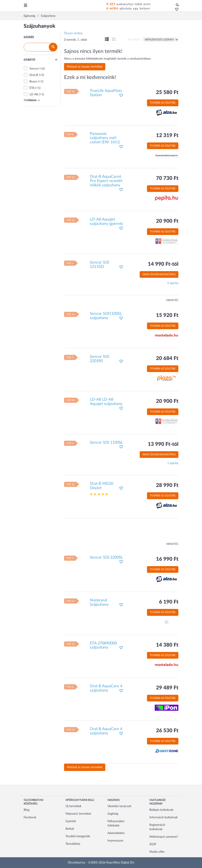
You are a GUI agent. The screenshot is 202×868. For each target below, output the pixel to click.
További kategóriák (78, 836)
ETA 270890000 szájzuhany (103, 646)
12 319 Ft (167, 136)
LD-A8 (34, 94)
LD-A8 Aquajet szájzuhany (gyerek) (106, 222)
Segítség (113, 814)
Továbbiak (32, 100)
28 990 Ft (167, 485)
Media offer (157, 852)
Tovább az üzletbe (163, 103)
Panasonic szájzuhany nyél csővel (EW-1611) (105, 138)
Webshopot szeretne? (164, 837)
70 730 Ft (167, 178)
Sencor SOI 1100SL (106, 443)
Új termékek (73, 806)
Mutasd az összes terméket (85, 67)
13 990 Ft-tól (163, 444)
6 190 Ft (169, 602)
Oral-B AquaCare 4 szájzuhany (106, 688)
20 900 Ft (167, 221)
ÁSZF (153, 844)
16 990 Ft (167, 559)
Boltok (70, 829)
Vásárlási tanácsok (119, 806)
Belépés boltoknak (161, 810)
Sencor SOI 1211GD (99, 265)
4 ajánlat (173, 283)
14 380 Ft (167, 645)
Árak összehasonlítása (159, 274)
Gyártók (71, 821)
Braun (33, 82)
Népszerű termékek (78, 814)
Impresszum (115, 841)
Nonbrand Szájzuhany (99, 602)
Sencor (34, 69)
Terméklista (73, 844)
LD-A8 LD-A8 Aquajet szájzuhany (106, 402)
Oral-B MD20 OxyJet (102, 486)
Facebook (30, 817)
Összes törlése (73, 33)
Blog (27, 810)
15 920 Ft (167, 315)
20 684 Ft (167, 358)
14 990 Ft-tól (163, 264)
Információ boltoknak (164, 817)
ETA (32, 88)
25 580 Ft (167, 93)
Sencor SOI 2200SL (106, 558)
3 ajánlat (173, 463)
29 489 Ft (167, 688)
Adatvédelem (116, 833)
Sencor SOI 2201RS (99, 359)
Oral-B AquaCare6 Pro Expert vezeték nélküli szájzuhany (106, 181)
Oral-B (34, 75)
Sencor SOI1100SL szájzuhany (106, 316)
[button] (175, 10)
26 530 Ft (167, 731)
